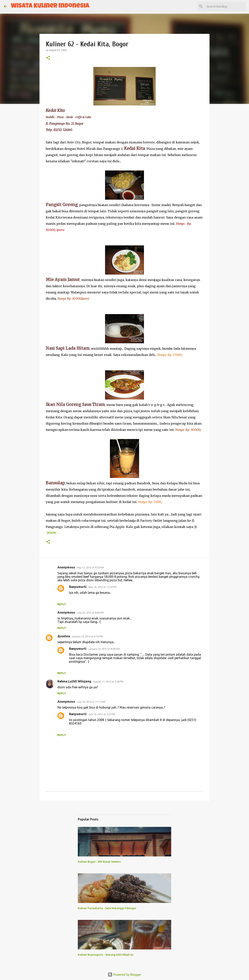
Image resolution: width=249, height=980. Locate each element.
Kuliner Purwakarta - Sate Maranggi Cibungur (107, 908)
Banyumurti (78, 587)
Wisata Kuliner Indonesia (50, 6)
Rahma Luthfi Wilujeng (74, 681)
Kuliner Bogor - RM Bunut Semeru (99, 862)
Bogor (51, 533)
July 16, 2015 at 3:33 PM (102, 714)
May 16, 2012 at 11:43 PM (102, 587)
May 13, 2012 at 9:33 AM (90, 567)
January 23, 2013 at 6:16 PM (87, 636)
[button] (48, 58)
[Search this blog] (225, 6)
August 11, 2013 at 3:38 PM (108, 681)
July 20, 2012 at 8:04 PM (90, 613)
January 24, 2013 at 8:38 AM (104, 649)
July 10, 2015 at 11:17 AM (91, 702)
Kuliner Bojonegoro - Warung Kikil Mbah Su (106, 955)
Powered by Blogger (124, 975)
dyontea (64, 636)
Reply (62, 604)
